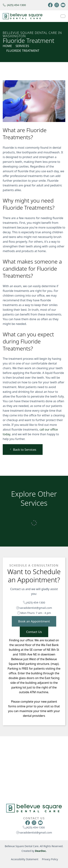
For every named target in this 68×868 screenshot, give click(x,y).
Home (7, 46)
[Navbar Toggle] (63, 16)
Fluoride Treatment (23, 51)
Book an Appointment (34, 621)
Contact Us (34, 632)
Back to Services (23, 450)
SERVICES (22, 46)
